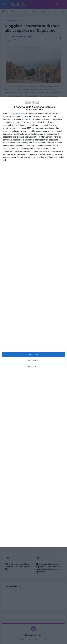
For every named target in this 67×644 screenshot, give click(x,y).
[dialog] (33, 322)
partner (17, 114)
